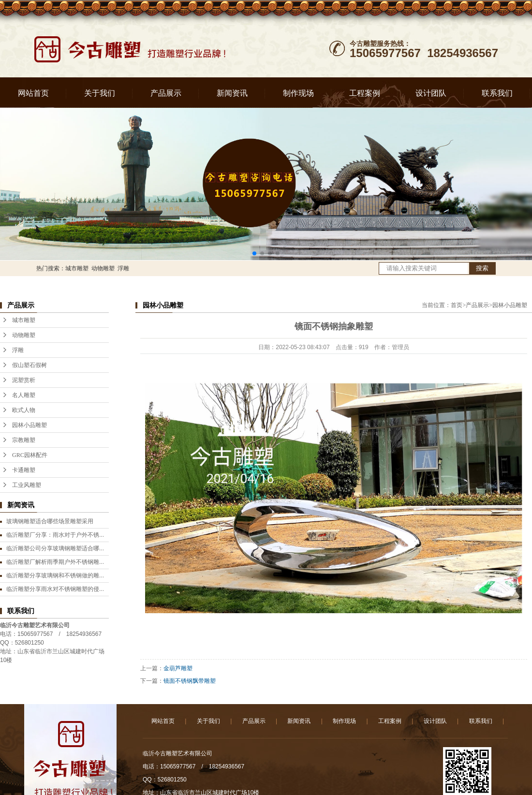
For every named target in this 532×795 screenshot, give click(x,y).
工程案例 (365, 93)
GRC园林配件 (30, 455)
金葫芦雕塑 (178, 668)
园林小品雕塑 (30, 425)
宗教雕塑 (24, 440)
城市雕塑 (77, 268)
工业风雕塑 (27, 485)
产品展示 (166, 93)
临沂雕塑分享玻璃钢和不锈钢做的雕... (55, 575)
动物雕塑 (103, 268)
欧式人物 (24, 410)
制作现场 (298, 93)
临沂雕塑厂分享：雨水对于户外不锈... (55, 535)
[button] (254, 253)
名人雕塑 (24, 395)
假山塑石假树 (30, 365)
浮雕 (123, 268)
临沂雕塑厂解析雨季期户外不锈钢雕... (55, 562)
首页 (457, 305)
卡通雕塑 (24, 470)
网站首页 (33, 93)
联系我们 (497, 93)
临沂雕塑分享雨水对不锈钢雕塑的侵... (55, 589)
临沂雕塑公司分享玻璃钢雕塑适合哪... (55, 548)
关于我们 (100, 93)
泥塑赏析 (24, 380)
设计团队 (431, 93)
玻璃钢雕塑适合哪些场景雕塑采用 (50, 521)
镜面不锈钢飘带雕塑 (190, 681)
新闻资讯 (232, 93)
